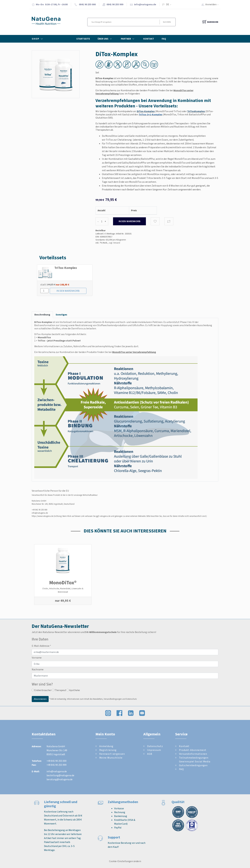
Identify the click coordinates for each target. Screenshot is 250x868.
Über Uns (105, 39)
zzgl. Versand (114, 243)
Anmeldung (106, 746)
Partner (128, 39)
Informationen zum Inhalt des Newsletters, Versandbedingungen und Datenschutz (102, 699)
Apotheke (73, 690)
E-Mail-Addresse (41, 646)
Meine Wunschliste (111, 758)
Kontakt (149, 39)
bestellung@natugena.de (60, 775)
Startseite (83, 39)
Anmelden (213, 4)
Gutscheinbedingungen (193, 765)
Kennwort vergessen (112, 754)
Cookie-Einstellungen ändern (125, 861)
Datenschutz (155, 746)
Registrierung (108, 750)
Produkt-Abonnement (193, 750)
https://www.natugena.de (42, 516)
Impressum (154, 750)
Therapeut (59, 690)
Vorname (37, 658)
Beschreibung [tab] (42, 315)
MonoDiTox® (63, 583)
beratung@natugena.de (60, 779)
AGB (150, 754)
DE (168, 4)
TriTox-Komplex (66, 268)
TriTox (41, 341)
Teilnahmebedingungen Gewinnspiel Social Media (195, 760)
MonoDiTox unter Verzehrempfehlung (134, 352)
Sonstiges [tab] (61, 315)
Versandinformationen (193, 754)
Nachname (38, 669)
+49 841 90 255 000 (39, 510)
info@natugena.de (145, 4)
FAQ (164, 39)
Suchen (167, 22)
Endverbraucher (42, 690)
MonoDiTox (44, 337)
